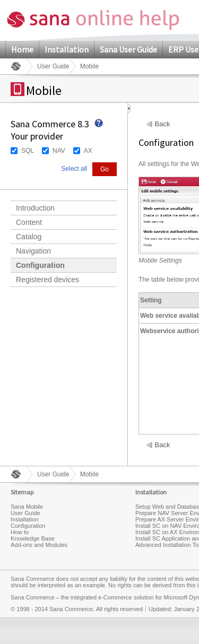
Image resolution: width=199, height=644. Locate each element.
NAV (59, 151)
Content (29, 222)
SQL (28, 151)
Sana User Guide (128, 49)
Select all (74, 169)
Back (163, 124)
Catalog (29, 237)
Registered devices (47, 280)
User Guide (53, 66)
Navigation (33, 251)
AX (88, 151)
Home (22, 49)
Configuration (40, 265)
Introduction (35, 208)
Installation (67, 49)
